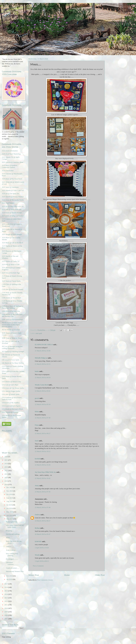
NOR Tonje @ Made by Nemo (12, 338)
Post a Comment (38, 566)
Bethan (37, 528)
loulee (37, 371)
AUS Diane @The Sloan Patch (12, 179)
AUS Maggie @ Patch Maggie (12, 234)
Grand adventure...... (13, 568)
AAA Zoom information (10, 151)
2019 (6, 481)
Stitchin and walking (13, 534)
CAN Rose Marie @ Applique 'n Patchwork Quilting (12, 307)
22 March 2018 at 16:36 (43, 465)
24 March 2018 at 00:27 (43, 521)
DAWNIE (38, 542)
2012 (6, 601)
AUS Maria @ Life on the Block (13, 243)
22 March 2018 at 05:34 (43, 404)
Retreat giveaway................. (15, 522)
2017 (6, 584)
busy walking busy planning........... (12, 555)
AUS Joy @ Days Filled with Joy (13, 206)
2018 (6, 484)
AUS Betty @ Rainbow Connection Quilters (10, 166)
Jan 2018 (9, 579)
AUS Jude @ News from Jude (12, 209)
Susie (37, 441)
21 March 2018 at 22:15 (43, 364)
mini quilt (39, 333)
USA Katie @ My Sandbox (11, 403)
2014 (6, 594)
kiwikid (37, 459)
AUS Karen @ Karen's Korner (12, 213)
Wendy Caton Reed (42, 385)
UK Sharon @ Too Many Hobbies (13, 363)
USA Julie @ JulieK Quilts (11, 394)
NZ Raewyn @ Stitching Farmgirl (13, 352)
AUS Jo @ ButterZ (8, 203)
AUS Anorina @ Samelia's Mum (13, 162)
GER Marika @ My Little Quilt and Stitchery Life (12, 315)
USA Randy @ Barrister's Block (12, 409)
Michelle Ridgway (41, 358)
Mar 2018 (10, 519)
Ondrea (37, 515)
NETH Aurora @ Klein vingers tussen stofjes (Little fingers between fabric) (12, 325)
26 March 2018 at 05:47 (43, 534)
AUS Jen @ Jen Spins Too (11, 194)
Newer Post (34, 575)
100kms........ (10, 547)
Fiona (37, 425)
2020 (6, 478)
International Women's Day (15, 571)
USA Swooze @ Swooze (10, 412)
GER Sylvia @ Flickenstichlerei (12, 320)
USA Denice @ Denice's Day (11, 382)
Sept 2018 (10, 498)
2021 (6, 474)
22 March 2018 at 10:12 (43, 451)
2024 (6, 464)
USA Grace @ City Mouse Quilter (13, 388)
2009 (6, 612)
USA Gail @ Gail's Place (10, 385)
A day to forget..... (12, 550)
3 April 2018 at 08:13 (42, 561)
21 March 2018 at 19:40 (43, 351)
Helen (37, 412)
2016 (6, 587)
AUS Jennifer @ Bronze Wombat (13, 197)
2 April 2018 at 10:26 (42, 548)
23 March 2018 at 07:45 (43, 492)
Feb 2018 (10, 576)
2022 (6, 471)
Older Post (100, 575)
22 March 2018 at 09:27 (43, 433)
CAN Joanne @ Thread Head (11, 298)
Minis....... (9, 538)
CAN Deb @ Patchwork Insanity (13, 289)
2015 (6, 591)
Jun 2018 (9, 508)
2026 (6, 457)
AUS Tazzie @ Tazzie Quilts (11, 281)
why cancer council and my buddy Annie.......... (15, 526)
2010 (6, 608)
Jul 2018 (9, 505)
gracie (37, 398)
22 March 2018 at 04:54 (43, 378)
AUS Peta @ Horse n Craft (11, 264)
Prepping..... (10, 531)
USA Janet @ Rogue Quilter (11, 391)
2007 (6, 619)
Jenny (37, 486)
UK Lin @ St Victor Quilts (11, 360)
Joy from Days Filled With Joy (45, 472)
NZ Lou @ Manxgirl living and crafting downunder (12, 347)
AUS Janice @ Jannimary (10, 187)
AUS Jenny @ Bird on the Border (13, 200)
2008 (6, 615)
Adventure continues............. (12, 563)
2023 (6, 467)
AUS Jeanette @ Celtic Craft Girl (13, 190)
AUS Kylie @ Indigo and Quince (13, 216)
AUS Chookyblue (8, 171)
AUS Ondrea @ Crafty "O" (11, 261)
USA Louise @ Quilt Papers (11, 406)
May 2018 (10, 512)
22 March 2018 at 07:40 (43, 418)
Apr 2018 (10, 515)
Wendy (37, 555)
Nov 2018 (10, 491)
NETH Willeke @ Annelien (11, 330)
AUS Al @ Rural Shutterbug (11, 154)
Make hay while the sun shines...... (14, 542)
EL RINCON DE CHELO (44, 345)
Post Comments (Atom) (45, 580)
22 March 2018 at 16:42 (43, 478)
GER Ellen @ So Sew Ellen (11, 311)
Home (67, 575)
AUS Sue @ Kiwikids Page (11, 273)
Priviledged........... (12, 559)
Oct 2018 (10, 494)
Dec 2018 (10, 487)
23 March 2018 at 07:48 (43, 507)
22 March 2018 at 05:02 (43, 391)
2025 (6, 460)
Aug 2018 (10, 501)
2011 (6, 605)
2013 (6, 598)
